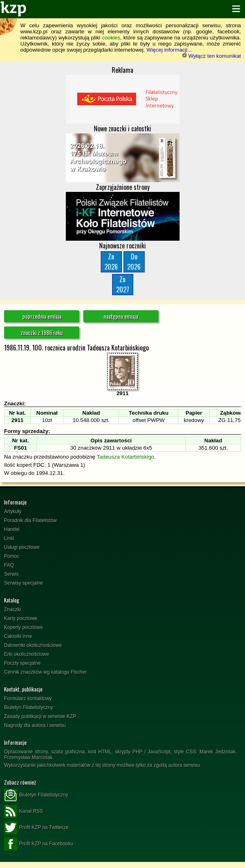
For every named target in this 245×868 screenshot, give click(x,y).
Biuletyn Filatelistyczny (29, 707)
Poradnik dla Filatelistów (30, 520)
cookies (111, 38)
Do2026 (134, 262)
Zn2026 (111, 262)
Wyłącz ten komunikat (211, 56)
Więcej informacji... (169, 50)
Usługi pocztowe (22, 547)
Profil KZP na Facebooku (39, 844)
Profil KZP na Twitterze (36, 828)
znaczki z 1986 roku (42, 332)
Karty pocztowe (21, 618)
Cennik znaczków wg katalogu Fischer (45, 672)
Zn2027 (123, 284)
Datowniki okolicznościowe (33, 645)
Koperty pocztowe (23, 627)
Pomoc (12, 556)
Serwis (11, 574)
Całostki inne (18, 636)
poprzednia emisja (42, 316)
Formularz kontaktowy (28, 698)
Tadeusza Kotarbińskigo (126, 457)
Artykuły (13, 511)
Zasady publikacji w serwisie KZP (40, 716)
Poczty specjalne (22, 663)
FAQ (9, 565)
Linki (9, 538)
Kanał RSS (24, 811)
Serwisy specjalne (24, 583)
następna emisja (121, 316)
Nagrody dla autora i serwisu (35, 725)
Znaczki (12, 609)
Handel (12, 529)
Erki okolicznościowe (27, 654)
